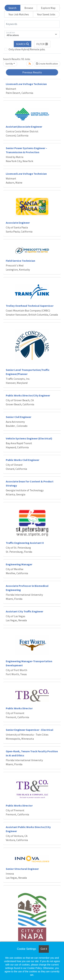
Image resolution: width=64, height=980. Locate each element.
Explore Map (48, 8)
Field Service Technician (20, 261)
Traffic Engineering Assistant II (25, 543)
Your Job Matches (19, 14)
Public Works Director (19, 708)
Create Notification (47, 64)
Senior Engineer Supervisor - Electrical (30, 730)
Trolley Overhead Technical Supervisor (30, 306)
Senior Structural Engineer (22, 869)
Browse (29, 8)
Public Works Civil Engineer (23, 460)
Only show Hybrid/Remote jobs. (27, 49)
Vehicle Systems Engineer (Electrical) (29, 438)
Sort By (9, 64)
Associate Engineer (18, 223)
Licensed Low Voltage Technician (26, 84)
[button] (42, 44)
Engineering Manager (19, 564)
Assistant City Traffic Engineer (24, 611)
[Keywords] (32, 24)
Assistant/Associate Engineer (24, 127)
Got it (44, 949)
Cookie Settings (26, 949)
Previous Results (32, 72)
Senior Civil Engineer (19, 417)
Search (12, 8)
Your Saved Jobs (46, 14)
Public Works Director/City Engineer (28, 395)
